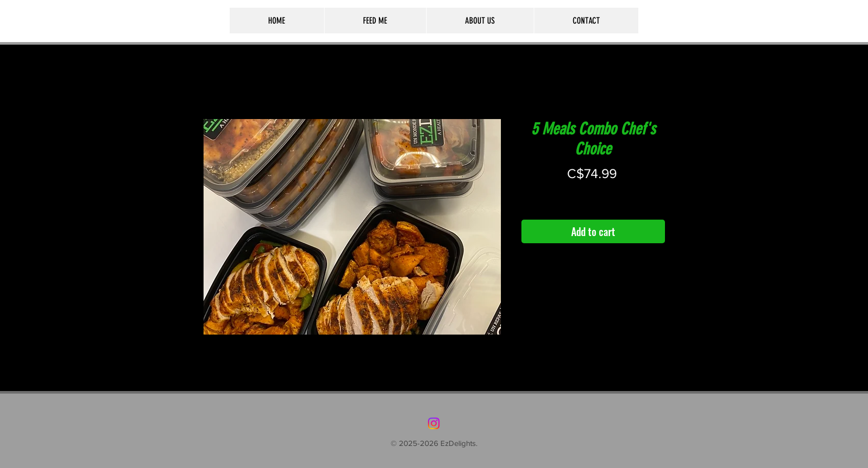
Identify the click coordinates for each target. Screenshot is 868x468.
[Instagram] (434, 423)
